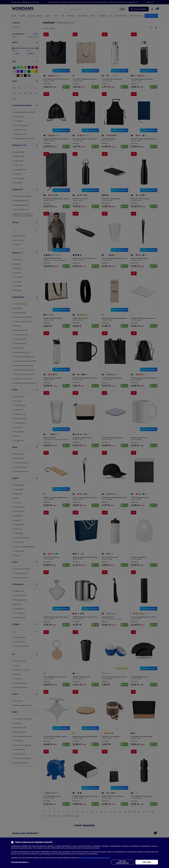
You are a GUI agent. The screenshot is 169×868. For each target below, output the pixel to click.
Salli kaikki (147, 862)
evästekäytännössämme (89, 858)
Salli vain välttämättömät (122, 862)
